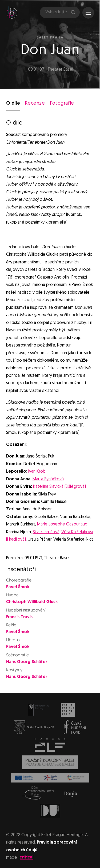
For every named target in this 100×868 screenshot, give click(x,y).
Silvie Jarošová (46, 532)
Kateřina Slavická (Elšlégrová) (59, 487)
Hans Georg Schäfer (26, 662)
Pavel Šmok (18, 587)
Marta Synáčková (48, 479)
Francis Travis (19, 617)
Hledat (73, 12)
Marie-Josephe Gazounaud (62, 524)
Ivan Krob (37, 472)
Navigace (88, 13)
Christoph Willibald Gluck (32, 602)
